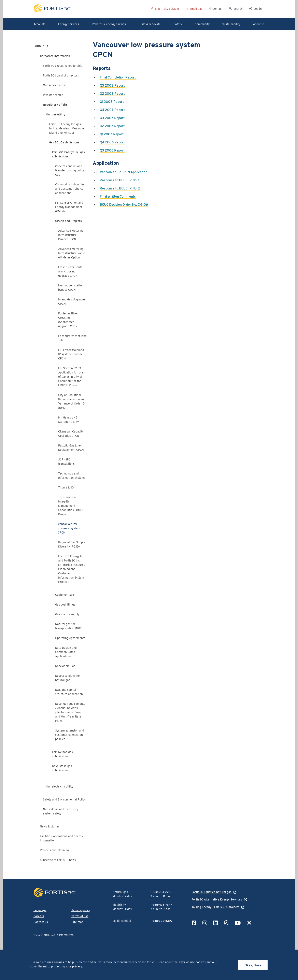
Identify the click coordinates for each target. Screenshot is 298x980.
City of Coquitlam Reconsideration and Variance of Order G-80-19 (72, 401)
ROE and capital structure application (69, 692)
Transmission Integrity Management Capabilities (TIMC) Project (71, 506)
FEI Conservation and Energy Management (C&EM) (69, 207)
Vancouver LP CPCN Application (124, 172)
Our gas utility (56, 114)
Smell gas (196, 9)
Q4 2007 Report (112, 110)
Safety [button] (178, 24)
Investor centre (53, 95)
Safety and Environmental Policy (64, 799)
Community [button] (202, 24)
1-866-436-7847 (161, 905)
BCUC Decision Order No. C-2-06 (124, 205)
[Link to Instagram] (205, 923)
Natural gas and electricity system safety (61, 811)
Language (40, 910)
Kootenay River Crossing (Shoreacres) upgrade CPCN (68, 320)
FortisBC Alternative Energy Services (217, 899)
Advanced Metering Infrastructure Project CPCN (71, 235)
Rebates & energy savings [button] (109, 24)
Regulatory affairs (55, 105)
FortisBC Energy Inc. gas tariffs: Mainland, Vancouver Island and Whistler (67, 128)
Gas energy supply (67, 614)
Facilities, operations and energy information (61, 838)
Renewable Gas (65, 666)
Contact (217, 9)
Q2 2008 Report (112, 94)
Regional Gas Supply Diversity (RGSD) (72, 544)
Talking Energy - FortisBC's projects (216, 907)
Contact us (41, 922)
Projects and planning (54, 850)
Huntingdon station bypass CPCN (71, 288)
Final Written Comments (118, 196)
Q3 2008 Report (112, 86)
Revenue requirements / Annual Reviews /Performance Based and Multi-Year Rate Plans (70, 712)
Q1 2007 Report (112, 134)
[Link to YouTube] (238, 923)
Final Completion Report (118, 77)
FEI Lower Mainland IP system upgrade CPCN (71, 354)
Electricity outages (167, 9)
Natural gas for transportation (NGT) (69, 626)
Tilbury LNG (66, 487)
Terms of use (80, 916)
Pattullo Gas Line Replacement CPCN (71, 448)
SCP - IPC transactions (66, 462)
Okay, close (253, 965)
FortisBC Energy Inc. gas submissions (68, 154)
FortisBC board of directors (61, 75)
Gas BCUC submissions (64, 142)
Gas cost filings (65, 605)
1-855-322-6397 (161, 921)
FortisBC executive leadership (63, 66)
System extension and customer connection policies (70, 735)
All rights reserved (63, 935)
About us (41, 46)
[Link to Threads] (226, 923)
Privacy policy (81, 910)
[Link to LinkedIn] (216, 923)
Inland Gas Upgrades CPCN (72, 302)
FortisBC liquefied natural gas (212, 892)
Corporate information (55, 56)
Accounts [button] (39, 24)
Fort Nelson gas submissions (62, 754)
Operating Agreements (70, 638)
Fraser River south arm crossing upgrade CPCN (70, 271)
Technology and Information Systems (72, 476)
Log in (258, 9)
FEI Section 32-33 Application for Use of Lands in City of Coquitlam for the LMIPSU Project (71, 377)
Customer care (65, 595)
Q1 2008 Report (112, 102)
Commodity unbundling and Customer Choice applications (70, 189)
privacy (77, 966)
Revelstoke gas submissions (62, 768)
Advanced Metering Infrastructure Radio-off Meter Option (72, 253)
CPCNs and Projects (68, 221)
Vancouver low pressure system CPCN (69, 528)
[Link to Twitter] (249, 923)
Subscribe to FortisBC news (58, 860)
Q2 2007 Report (112, 126)
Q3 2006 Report (112, 150)
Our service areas (55, 85)
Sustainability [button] (231, 24)
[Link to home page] (91, 9)
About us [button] (259, 24)
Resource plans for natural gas (68, 678)
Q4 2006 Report (112, 142)
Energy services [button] (69, 24)
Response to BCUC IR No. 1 (119, 180)
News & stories (50, 826)
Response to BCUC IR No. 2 (120, 188)
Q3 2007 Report (112, 118)
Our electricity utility (60, 786)
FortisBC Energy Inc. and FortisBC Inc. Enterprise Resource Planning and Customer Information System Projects (72, 569)
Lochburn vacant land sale (72, 338)
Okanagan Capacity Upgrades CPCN (71, 434)
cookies (59, 962)
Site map (77, 922)
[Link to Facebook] (194, 923)
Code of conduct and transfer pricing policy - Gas (71, 170)
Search (238, 9)
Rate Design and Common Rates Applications (66, 652)
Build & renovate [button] (150, 24)
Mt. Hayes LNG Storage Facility (68, 420)
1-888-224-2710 (161, 892)
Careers (39, 916)
